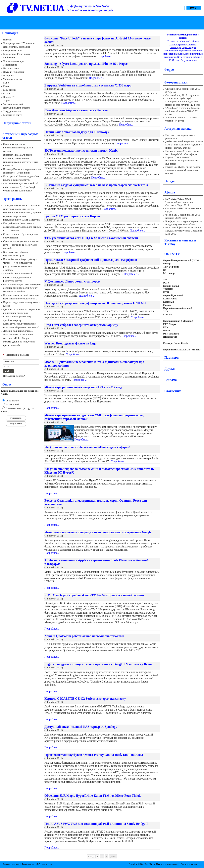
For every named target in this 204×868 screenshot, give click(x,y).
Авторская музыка (178, 129)
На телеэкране (11, 68)
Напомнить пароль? (14, 376)
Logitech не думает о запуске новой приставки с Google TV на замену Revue (98, 664)
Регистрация (28, 864)
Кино (6, 86)
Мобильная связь (12, 79)
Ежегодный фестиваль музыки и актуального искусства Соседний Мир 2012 (183, 231)
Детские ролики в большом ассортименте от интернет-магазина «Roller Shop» (18, 334)
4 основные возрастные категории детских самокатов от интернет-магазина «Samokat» (22, 288)
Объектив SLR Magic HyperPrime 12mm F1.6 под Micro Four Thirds (93, 796)
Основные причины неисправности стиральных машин (18, 148)
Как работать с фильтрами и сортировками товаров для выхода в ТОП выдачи (22, 227)
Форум (7, 101)
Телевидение (10, 65)
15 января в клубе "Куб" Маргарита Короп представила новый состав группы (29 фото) (183, 102)
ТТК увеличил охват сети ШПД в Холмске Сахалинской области (91, 238)
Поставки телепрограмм (16, 108)
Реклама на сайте (12, 115)
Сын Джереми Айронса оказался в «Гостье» (76, 110)
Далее (113, 856)
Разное (7, 93)
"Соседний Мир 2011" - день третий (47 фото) (181, 119)
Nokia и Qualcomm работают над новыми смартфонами (84, 636)
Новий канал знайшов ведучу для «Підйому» (77, 132)
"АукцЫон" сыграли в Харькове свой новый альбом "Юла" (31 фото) (183, 111)
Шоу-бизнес (10, 90)
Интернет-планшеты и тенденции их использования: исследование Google (98, 532)
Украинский (12, 404)
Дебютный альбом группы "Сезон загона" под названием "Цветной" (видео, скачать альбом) (184, 145)
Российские (12, 401)
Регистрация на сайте (18, 355)
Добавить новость (45, 864)
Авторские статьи (13, 50)
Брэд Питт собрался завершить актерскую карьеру (81, 325)
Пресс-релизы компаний (16, 47)
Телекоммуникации (14, 61)
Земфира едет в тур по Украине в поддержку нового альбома (183, 223)
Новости (8, 40)
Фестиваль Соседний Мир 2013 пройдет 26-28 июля (183, 216)
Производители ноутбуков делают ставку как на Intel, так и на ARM (94, 755)
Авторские (10, 134)
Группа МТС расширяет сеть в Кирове (72, 216)
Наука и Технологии (14, 72)
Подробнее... (105, 56)
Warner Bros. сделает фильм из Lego (70, 343)
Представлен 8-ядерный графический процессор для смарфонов (91, 260)
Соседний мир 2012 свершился (182, 95)
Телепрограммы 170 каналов (19, 43)
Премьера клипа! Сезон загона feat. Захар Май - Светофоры (182, 153)
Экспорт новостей (13, 104)
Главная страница (11, 864)
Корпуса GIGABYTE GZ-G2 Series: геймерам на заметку (85, 699)
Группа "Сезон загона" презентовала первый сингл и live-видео (181, 160)
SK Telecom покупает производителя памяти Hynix (81, 151)
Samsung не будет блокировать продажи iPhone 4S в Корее (86, 64)
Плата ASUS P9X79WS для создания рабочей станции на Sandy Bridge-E (96, 824)
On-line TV (172, 254)
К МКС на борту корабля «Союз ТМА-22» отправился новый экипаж (94, 595)
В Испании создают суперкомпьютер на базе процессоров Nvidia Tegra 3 (96, 185)
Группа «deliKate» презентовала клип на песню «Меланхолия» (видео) (183, 170)
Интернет (8, 75)
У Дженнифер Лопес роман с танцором (72, 281)
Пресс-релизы (12, 199)
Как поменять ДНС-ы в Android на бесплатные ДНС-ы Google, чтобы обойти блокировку (21, 187)
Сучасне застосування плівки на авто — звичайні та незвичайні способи (21, 245)
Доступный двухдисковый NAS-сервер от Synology (81, 727)
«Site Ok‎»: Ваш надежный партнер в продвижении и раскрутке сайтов (18, 277)
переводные (30, 134)
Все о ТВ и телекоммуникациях (165, 864)
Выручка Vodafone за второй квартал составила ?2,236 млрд (88, 85)
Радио (6, 83)
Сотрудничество (12, 111)
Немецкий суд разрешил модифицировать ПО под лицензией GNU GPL (96, 303)
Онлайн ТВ (9, 97)
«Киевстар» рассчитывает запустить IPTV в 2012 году (83, 387)
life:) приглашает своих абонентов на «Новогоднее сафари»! (87, 447)
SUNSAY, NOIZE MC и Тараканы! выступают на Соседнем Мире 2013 (179, 202)
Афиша (170, 192)
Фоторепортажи (176, 82)
